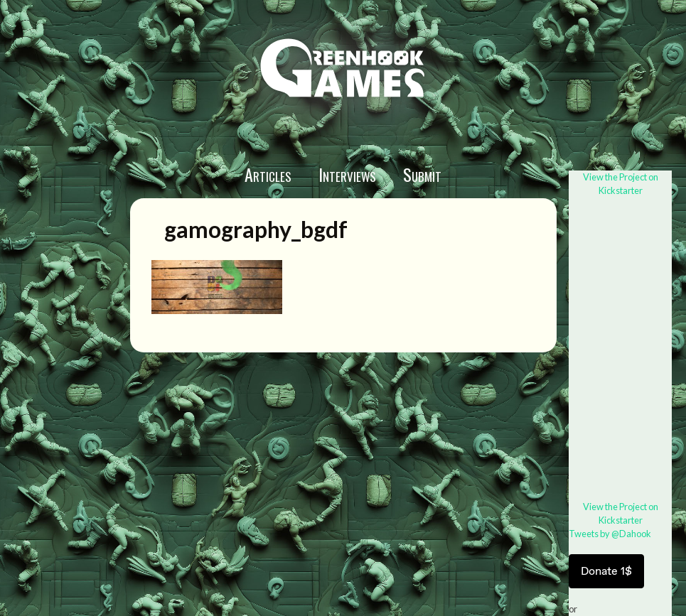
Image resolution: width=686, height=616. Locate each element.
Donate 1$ (606, 571)
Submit (422, 174)
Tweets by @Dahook (610, 534)
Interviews (347, 174)
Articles (268, 174)
